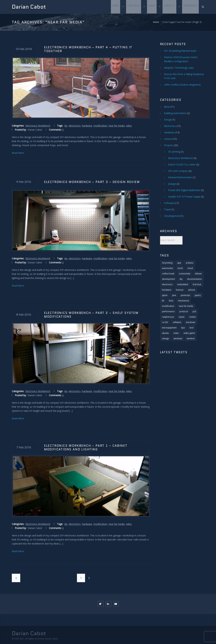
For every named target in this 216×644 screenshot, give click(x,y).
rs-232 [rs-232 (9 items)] (165, 322)
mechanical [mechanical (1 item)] (183, 301)
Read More (18, 153)
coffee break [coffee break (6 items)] (168, 274)
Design (168, 120)
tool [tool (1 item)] (191, 328)
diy (66, 126)
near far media (117, 126)
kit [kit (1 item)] (163, 301)
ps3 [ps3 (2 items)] (194, 311)
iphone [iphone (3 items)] (192, 290)
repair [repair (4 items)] (182, 317)
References (190, 7)
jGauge (172, 184)
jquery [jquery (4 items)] (198, 295)
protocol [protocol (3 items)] (184, 311)
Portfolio (133, 7)
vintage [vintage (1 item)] (165, 338)
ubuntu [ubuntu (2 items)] (165, 333)
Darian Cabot (29, 7)
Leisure (168, 139)
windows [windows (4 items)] (178, 338)
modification (100, 126)
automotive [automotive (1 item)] (167, 268)
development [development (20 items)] (168, 279)
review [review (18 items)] (192, 317)
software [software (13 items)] (177, 322)
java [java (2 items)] (174, 295)
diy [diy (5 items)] (181, 279)
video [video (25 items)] (176, 333)
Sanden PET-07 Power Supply (184, 197)
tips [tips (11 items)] (183, 328)
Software (169, 203)
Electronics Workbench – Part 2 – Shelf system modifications (91, 315)
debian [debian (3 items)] (198, 274)
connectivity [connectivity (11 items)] (185, 274)
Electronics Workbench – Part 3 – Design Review (92, 182)
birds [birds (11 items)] (180, 268)
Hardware (169, 132)
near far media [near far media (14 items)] (186, 306)
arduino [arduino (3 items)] (190, 263)
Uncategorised (172, 216)
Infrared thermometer (180, 177)
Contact (169, 7)
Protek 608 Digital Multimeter (184, 190)
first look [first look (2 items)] (197, 284)
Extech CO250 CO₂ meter (182, 164)
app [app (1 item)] (179, 263)
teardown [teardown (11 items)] (191, 322)
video (129, 126)
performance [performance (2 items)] (168, 311)
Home (115, 7)
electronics (75, 126)
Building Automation (175, 113)
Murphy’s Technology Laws (179, 68)
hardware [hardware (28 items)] (167, 290)
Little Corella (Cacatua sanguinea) (182, 85)
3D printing (174, 152)
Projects (169, 145)
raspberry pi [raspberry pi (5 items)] (168, 317)
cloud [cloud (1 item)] (190, 268)
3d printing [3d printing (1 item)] (167, 263)
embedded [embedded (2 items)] (183, 284)
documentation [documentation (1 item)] (194, 279)
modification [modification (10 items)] (168, 306)
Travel (167, 209)
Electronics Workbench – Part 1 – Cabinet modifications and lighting (86, 447)
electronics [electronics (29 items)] (167, 284)
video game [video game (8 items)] (189, 333)
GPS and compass (178, 171)
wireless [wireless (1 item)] (191, 338)
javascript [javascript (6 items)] (185, 295)
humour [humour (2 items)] (180, 290)
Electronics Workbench (38, 126)
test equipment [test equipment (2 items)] (169, 328)
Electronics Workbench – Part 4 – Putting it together (88, 49)
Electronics (170, 126)
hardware (87, 126)
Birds (151, 7)
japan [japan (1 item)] (165, 295)
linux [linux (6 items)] (171, 301)
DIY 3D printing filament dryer (180, 51)
